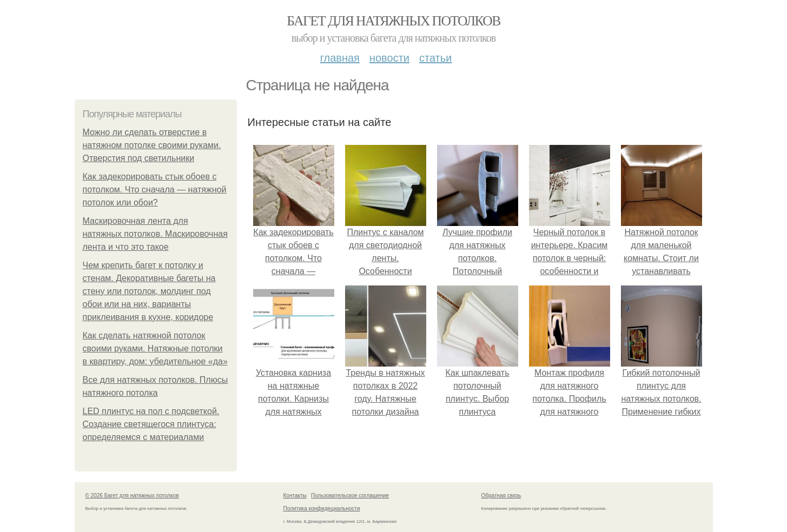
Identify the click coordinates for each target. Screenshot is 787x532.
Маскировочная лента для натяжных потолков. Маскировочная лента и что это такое (155, 234)
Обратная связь (501, 496)
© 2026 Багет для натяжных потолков (132, 496)
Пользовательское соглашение (350, 496)
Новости (389, 58)
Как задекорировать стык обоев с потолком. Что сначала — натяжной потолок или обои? (155, 189)
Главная (340, 58)
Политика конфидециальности (322, 508)
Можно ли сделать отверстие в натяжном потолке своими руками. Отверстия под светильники (152, 145)
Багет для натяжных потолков (393, 21)
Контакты (295, 496)
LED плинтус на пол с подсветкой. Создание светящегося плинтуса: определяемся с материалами (151, 424)
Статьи (435, 58)
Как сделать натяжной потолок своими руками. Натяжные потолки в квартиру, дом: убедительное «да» (155, 348)
